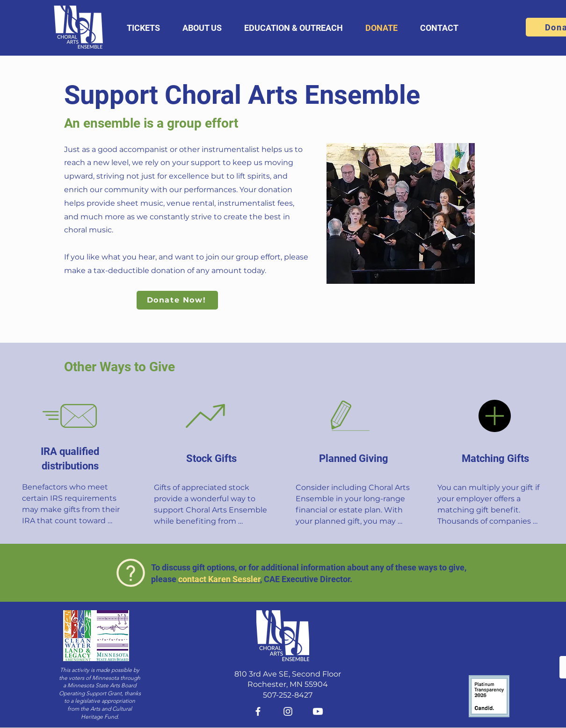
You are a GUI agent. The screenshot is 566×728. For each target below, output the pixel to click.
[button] (143, 28)
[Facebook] (258, 711)
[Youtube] (318, 711)
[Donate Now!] (177, 300)
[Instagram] (288, 711)
